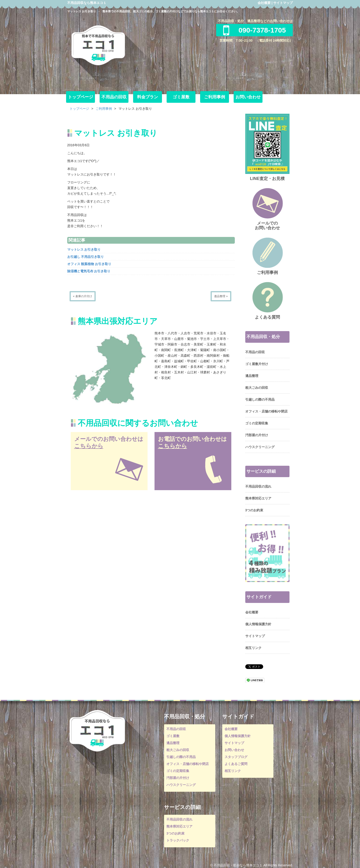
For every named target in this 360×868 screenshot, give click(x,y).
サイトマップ (283, 3)
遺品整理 (252, 376)
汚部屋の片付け (257, 435)
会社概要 (264, 3)
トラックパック (178, 840)
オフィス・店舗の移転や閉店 (266, 411)
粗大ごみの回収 (257, 388)
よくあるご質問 (236, 764)
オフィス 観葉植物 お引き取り (89, 264)
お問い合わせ (248, 97)
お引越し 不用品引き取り (86, 257)
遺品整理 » (221, 296)
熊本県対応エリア (258, 498)
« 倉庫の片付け (83, 296)
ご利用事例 (215, 97)
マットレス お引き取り (84, 249)
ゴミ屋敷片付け (257, 364)
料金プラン (148, 97)
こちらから (89, 446)
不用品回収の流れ (258, 486)
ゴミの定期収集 (257, 423)
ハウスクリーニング (260, 447)
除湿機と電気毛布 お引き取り (89, 271)
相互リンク (253, 648)
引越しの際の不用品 (260, 399)
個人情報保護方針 (258, 624)
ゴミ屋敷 (181, 97)
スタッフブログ (236, 757)
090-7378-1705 (255, 30)
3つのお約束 (254, 510)
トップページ (81, 97)
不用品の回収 (114, 97)
